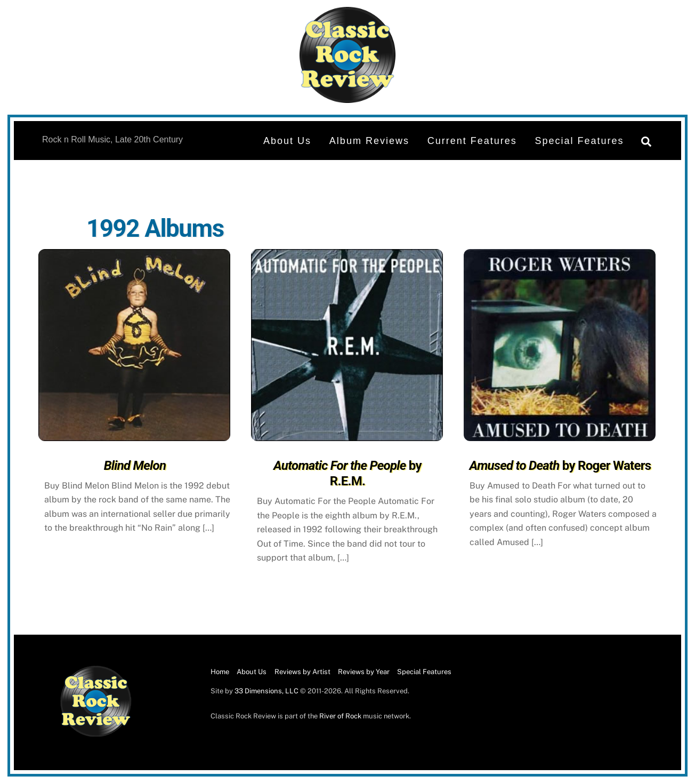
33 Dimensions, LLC (266, 691)
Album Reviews (369, 141)
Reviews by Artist (302, 672)
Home (220, 672)
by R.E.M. (347, 473)
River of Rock (340, 716)
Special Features (580, 141)
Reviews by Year (364, 672)
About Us (287, 141)
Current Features (472, 141)
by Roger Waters (560, 466)
